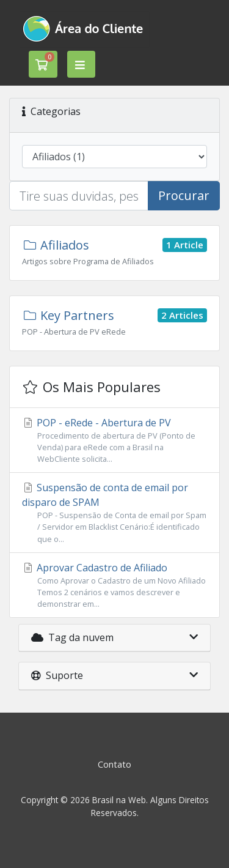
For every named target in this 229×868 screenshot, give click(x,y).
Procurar (184, 195)
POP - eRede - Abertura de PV (114, 441)
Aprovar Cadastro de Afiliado (114, 586)
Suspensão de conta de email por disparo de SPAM (114, 513)
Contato (114, 764)
